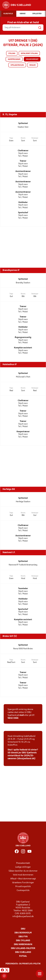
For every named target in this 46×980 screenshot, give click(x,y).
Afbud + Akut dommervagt (23, 879)
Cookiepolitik (23, 890)
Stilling (12, 54)
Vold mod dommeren (23, 875)
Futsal (23, 956)
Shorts (23, 138)
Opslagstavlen (17, 65)
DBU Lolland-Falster (23, 948)
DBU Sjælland (23, 952)
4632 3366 (13, 718)
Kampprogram (14, 59)
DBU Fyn (23, 937)
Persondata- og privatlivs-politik (23, 964)
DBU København (23, 945)
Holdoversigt (32, 59)
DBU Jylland (23, 941)
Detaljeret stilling (29, 54)
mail (22, 715)
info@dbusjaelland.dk (23, 917)
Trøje (11, 138)
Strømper (35, 138)
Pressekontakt (23, 863)
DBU (23, 929)
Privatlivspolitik (23, 887)
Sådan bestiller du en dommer (23, 871)
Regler (33, 65)
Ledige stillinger (23, 867)
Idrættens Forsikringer (23, 883)
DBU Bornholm (23, 933)
